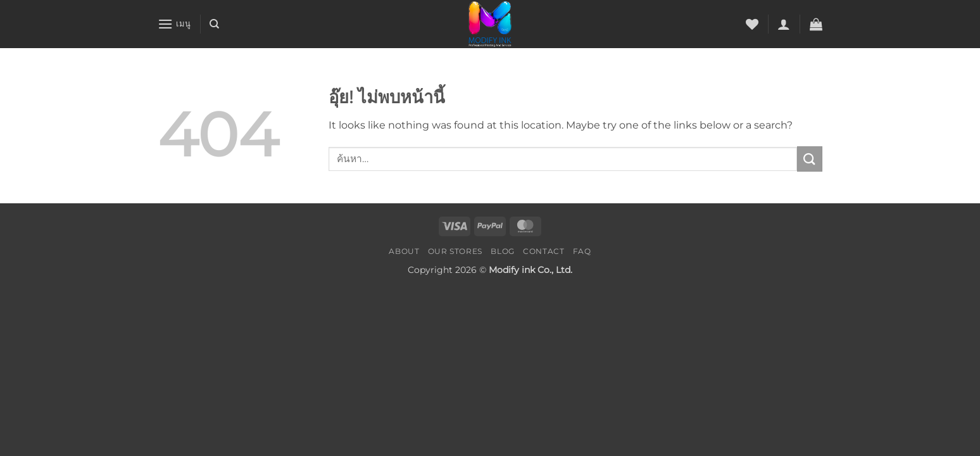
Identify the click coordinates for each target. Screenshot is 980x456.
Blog (502, 251)
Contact (543, 251)
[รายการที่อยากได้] (752, 24)
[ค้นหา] (214, 24)
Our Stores (455, 251)
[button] (174, 24)
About (404, 251)
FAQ (582, 251)
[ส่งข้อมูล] (810, 159)
